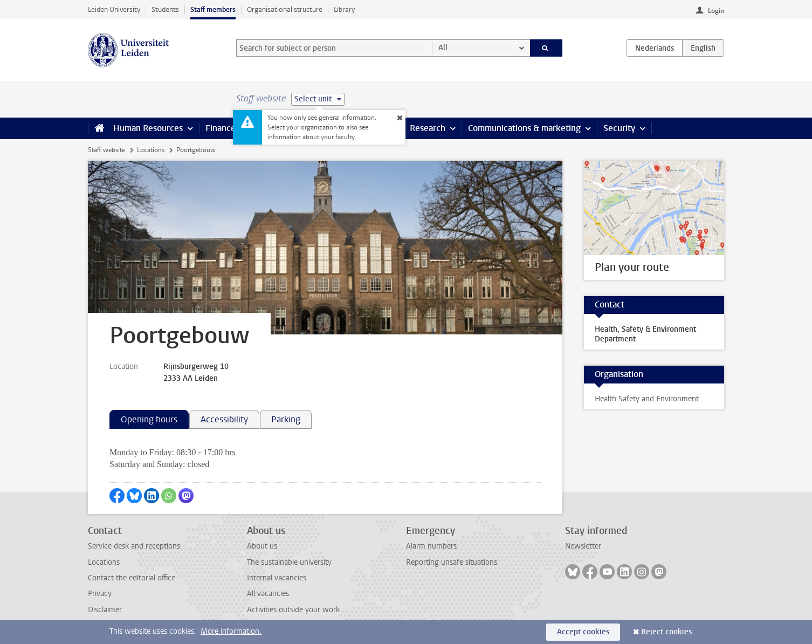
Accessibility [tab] (224, 419)
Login (716, 11)
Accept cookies (583, 632)
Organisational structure (285, 9)
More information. (231, 631)
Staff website (106, 150)
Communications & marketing (524, 128)
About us (262, 546)
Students (165, 9)
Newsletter (583, 546)
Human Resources (148, 128)
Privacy (100, 594)
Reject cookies (666, 632)
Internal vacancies (277, 578)
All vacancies (268, 594)
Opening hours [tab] (149, 419)
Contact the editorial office (132, 578)
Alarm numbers (431, 546)
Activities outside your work (293, 610)
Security (619, 128)
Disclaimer (105, 610)
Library (344, 9)
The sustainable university (289, 562)
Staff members (213, 9)
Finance (221, 128)
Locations (151, 150)
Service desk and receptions (134, 546)
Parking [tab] (286, 419)
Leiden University (114, 9)
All (443, 48)
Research (428, 128)
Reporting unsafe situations (452, 562)
